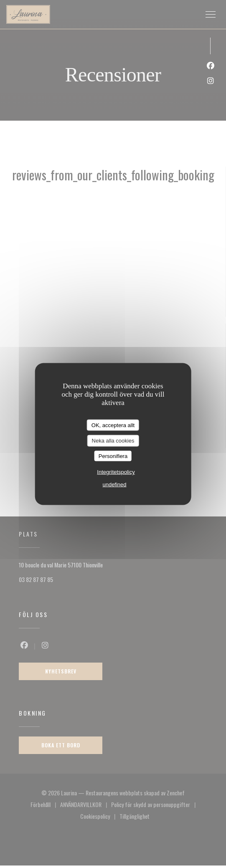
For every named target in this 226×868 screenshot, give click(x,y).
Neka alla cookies (113, 441)
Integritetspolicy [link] (116, 472)
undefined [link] (114, 485)
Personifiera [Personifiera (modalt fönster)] (113, 456)
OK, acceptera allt (113, 425)
